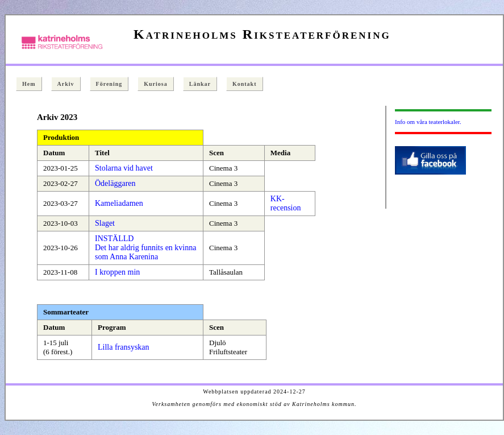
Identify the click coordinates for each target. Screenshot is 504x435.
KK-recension (286, 203)
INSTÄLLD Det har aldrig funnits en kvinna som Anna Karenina (145, 248)
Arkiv (66, 84)
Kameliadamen (119, 203)
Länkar (200, 84)
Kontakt (245, 84)
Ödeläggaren (115, 183)
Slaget (105, 223)
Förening (109, 84)
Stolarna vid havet (124, 168)
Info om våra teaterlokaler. (428, 122)
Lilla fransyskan (124, 347)
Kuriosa (155, 84)
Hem (29, 84)
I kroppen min (117, 272)
